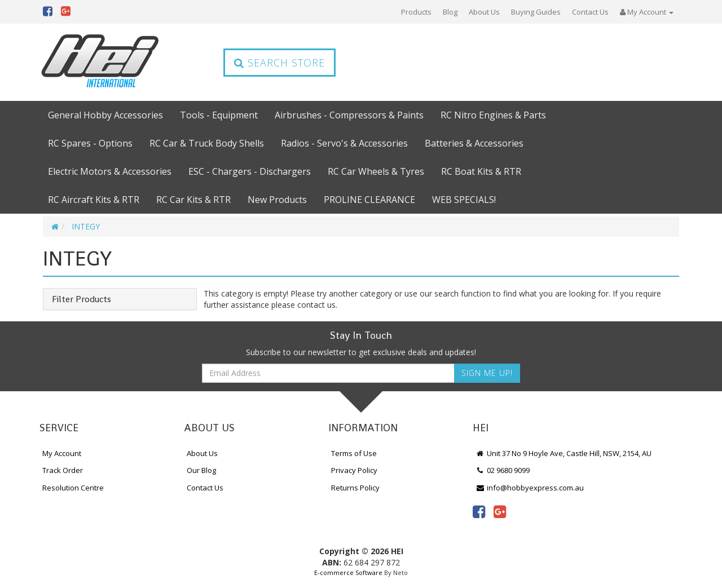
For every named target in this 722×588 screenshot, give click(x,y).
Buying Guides (536, 12)
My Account (62, 453)
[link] (479, 511)
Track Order (63, 470)
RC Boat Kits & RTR (481, 171)
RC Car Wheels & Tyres (376, 171)
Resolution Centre (73, 488)
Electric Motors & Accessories (110, 171)
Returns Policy (355, 488)
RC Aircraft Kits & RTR (94, 200)
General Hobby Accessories (105, 115)
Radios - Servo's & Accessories (344, 143)
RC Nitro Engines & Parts (493, 115)
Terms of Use (354, 453)
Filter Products (82, 299)
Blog (450, 12)
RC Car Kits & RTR (193, 200)
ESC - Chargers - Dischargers (250, 171)
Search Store (279, 63)
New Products (277, 200)
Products (416, 12)
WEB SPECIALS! (464, 200)
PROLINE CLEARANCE (369, 200)
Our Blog (201, 470)
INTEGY (86, 226)
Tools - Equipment (219, 115)
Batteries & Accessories (474, 143)
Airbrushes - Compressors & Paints (349, 115)
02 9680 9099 (503, 470)
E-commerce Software (348, 572)
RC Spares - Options (90, 143)
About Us (484, 12)
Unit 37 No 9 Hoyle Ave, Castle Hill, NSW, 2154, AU (563, 453)
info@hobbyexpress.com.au (530, 488)
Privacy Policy (354, 470)
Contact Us (590, 12)
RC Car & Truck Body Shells (207, 143)
